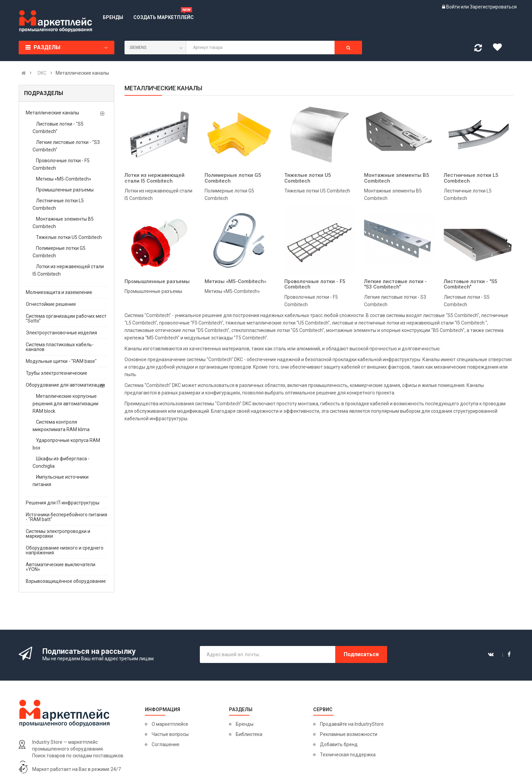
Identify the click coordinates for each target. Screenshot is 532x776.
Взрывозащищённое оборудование (66, 581)
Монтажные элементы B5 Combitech (63, 223)
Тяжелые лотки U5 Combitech (69, 237)
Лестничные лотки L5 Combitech (58, 204)
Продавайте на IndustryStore (352, 724)
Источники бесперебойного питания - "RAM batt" (66, 517)
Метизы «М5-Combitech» (64, 179)
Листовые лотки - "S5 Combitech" (58, 128)
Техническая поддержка (348, 755)
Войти (453, 7)
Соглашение (166, 744)
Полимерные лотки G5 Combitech (59, 252)
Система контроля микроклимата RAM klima (61, 426)
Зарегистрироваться (493, 7)
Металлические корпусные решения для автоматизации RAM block (65, 404)
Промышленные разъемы (65, 190)
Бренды (245, 724)
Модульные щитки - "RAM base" (61, 361)
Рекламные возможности (349, 734)
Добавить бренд (339, 744)
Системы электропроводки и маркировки (58, 534)
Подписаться (361, 654)
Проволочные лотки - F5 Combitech (61, 164)
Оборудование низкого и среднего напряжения (65, 550)
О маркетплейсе (170, 724)
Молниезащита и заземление (59, 292)
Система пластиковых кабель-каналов (60, 347)
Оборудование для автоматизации (65, 385)
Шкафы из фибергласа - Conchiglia (61, 462)
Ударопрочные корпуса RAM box (66, 444)
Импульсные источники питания (61, 481)
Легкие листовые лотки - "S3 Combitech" (66, 146)
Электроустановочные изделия (61, 333)
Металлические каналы (52, 113)
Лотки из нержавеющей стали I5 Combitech (68, 270)
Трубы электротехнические (56, 373)
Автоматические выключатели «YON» (61, 567)
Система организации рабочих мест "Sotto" (66, 318)
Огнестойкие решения (51, 304)
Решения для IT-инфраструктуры (63, 503)
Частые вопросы (170, 734)
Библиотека (249, 734)
